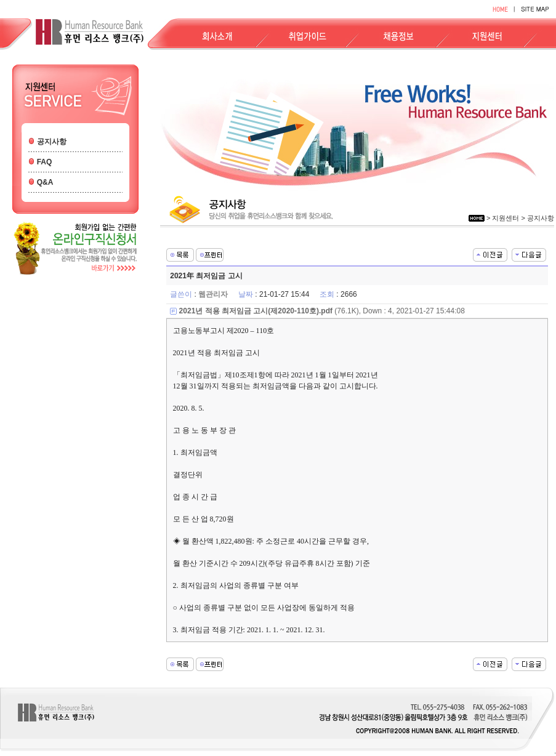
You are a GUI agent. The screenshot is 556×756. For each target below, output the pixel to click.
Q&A (45, 182)
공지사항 (52, 142)
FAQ (45, 162)
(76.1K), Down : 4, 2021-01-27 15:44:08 (322, 311)
